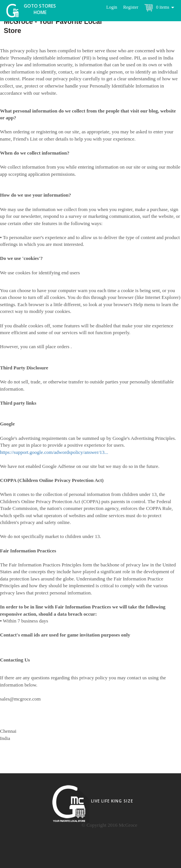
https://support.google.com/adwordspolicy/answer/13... (54, 452)
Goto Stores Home (40, 9)
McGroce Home (15, 12)
